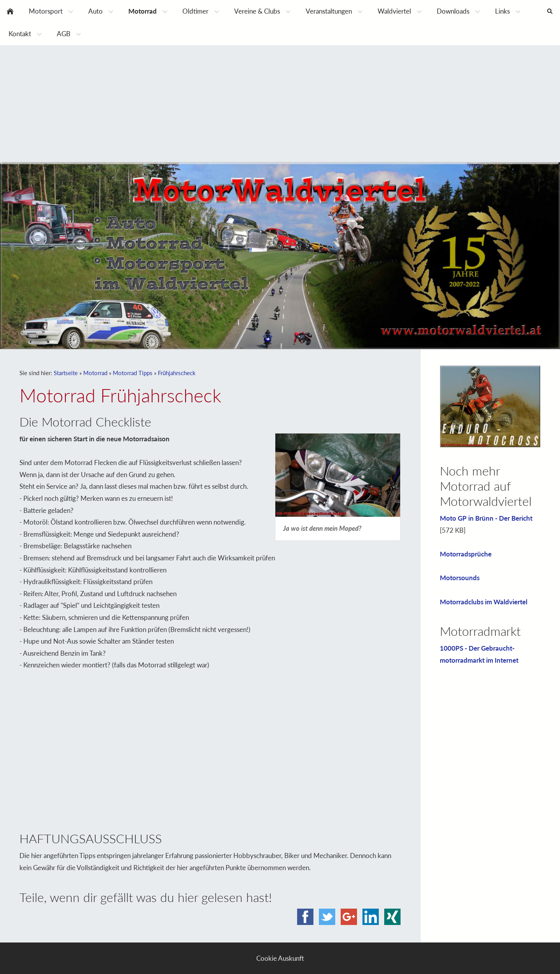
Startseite (66, 373)
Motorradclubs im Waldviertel (484, 602)
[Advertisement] (280, 104)
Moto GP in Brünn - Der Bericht (486, 518)
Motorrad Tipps (133, 373)
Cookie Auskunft (280, 958)
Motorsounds (460, 578)
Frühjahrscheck (177, 373)
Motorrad (95, 373)
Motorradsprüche (466, 554)
